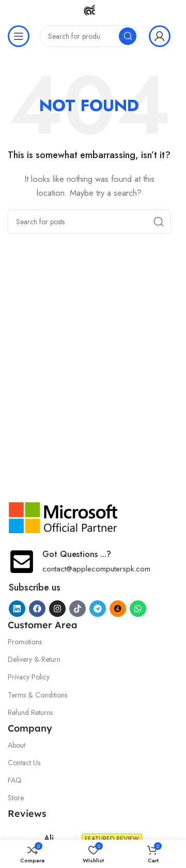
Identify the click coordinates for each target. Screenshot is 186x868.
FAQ (15, 780)
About (17, 745)
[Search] (89, 36)
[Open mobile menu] (19, 36)
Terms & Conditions (37, 695)
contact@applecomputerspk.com (96, 569)
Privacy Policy (29, 677)
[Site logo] (89, 9)
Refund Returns (30, 712)
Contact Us (24, 763)
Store (16, 798)
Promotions (25, 642)
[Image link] (64, 517)
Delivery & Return (34, 659)
